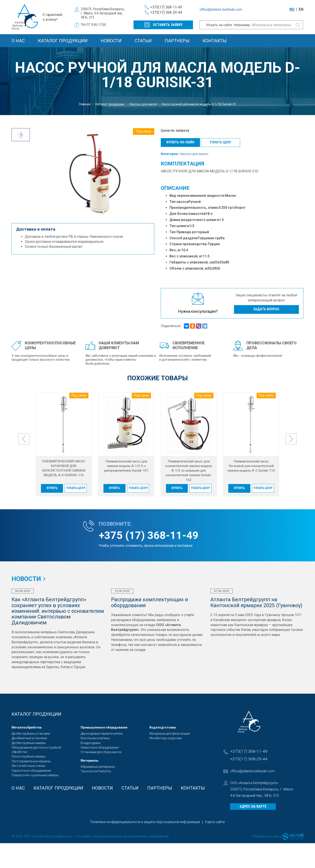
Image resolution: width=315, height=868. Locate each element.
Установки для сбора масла (101, 752)
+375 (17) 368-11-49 (149, 535)
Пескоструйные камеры (29, 756)
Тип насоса (179, 202)
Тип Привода (181, 232)
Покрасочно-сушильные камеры (35, 775)
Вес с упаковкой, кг (186, 256)
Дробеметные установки (29, 738)
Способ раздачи (183, 238)
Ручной (195, 202)
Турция (214, 244)
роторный (200, 232)
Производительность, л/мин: (194, 208)
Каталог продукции (63, 41)
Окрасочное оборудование (31, 771)
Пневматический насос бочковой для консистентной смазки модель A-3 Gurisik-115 (251, 466)
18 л (209, 214)
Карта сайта (215, 822)
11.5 (206, 256)
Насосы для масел (194, 154)
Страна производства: (189, 244)
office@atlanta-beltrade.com (221, 9)
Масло (231, 196)
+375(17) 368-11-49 (166, 7)
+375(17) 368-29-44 (166, 12)
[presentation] (24, 439)
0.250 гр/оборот (232, 208)
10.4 (185, 250)
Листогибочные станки (28, 766)
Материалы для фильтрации (170, 734)
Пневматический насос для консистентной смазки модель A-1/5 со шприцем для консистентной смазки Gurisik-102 (189, 471)
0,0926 (215, 268)
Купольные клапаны (95, 738)
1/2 (192, 226)
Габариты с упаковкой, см (192, 262)
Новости (111, 41)
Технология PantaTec (96, 771)
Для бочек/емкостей (188, 214)
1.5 (221, 220)
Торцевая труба (211, 238)
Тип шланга (179, 226)
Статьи (143, 41)
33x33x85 (222, 262)
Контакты (215, 41)
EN (301, 9)
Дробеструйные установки (31, 734)
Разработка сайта (267, 836)
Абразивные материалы (98, 767)
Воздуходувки (91, 743)
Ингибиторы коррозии (166, 738)
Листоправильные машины (31, 761)
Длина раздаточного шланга (194, 220)
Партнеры (177, 41)
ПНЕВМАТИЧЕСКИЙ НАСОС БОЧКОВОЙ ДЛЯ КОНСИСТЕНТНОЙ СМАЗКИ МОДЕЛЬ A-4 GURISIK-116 (64, 468)
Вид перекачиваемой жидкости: (197, 196)
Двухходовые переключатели (102, 734)
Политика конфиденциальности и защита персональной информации (145, 822)
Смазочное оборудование (100, 747)
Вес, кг (175, 250)
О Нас (18, 41)
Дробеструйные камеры (29, 743)
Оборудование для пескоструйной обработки (36, 750)
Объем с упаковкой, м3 (189, 268)
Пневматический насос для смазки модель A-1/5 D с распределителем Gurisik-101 (126, 466)
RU (292, 9)
